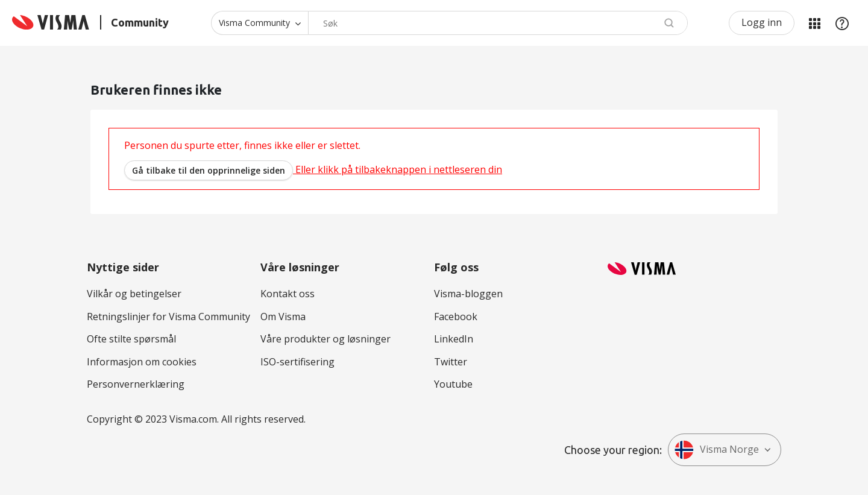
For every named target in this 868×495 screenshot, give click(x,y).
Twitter (451, 362)
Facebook (456, 317)
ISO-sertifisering (297, 362)
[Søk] (498, 23)
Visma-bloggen (468, 294)
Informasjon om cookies (142, 362)
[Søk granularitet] (259, 23)
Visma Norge (717, 450)
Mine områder (814, 23)
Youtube (453, 384)
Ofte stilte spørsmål (131, 339)
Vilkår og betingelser (134, 294)
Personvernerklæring (136, 384)
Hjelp (842, 23)
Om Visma (283, 317)
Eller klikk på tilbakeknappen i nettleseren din (313, 169)
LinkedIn (454, 339)
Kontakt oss (288, 294)
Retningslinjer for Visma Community (168, 317)
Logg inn (762, 22)
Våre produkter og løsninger (325, 339)
